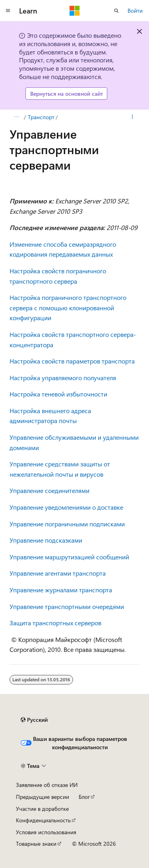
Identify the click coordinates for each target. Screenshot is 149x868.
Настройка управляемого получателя (63, 378)
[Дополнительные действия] (133, 117)
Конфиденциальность (43, 820)
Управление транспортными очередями (67, 606)
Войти (135, 11)
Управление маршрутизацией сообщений (69, 557)
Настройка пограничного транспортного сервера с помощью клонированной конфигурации (68, 307)
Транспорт (41, 117)
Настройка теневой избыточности (58, 394)
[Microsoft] (75, 11)
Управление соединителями (49, 490)
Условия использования (46, 832)
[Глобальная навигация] (8, 11)
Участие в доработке (42, 809)
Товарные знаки (36, 844)
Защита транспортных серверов (55, 623)
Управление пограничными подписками (67, 524)
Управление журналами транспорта (61, 590)
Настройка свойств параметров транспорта (72, 361)
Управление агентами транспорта (58, 573)
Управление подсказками (46, 540)
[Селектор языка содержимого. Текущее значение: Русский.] (34, 720)
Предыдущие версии (43, 797)
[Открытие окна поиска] (116, 11)
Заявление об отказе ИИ (47, 785)
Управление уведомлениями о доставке (66, 507)
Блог (84, 797)
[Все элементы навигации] (16, 117)
